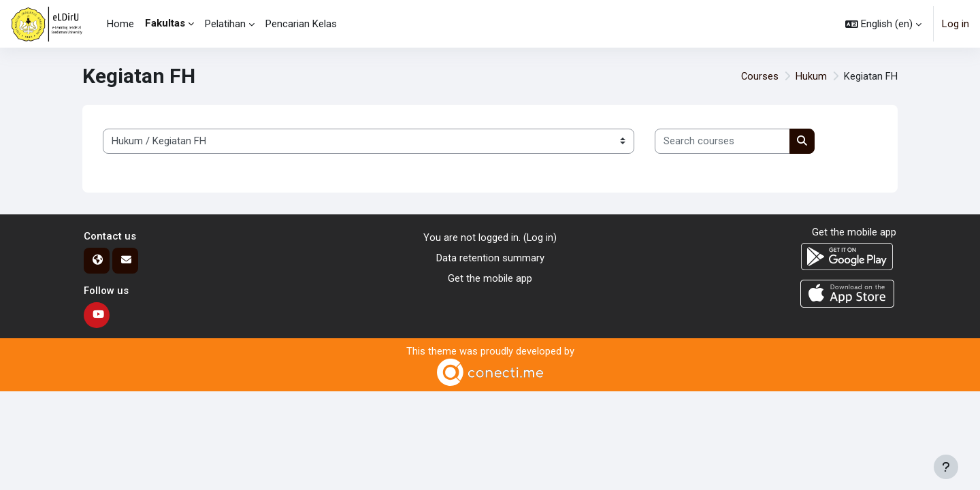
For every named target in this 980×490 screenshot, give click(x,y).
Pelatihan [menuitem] (225, 24)
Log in (955, 24)
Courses (759, 76)
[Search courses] (722, 141)
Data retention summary (490, 258)
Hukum (811, 76)
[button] (883, 24)
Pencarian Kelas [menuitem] (301, 24)
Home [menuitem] (120, 24)
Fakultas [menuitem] (165, 23)
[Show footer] (946, 467)
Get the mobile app (490, 279)
